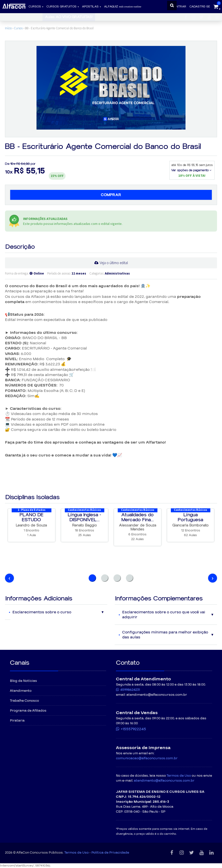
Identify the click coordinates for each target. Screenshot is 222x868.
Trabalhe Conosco (24, 701)
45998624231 (130, 690)
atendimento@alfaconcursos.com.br (164, 781)
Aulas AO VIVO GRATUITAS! (69, 17)
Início (8, 28)
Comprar (111, 195)
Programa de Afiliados (28, 711)
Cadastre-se (200, 7)
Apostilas (90, 7)
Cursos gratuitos (61, 7)
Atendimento (21, 691)
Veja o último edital (114, 263)
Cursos (35, 7)
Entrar (180, 7)
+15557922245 (133, 729)
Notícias (33, 17)
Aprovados (12, 17)
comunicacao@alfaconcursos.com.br (147, 758)
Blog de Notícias (23, 681)
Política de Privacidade (110, 853)
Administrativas (117, 273)
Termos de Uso (179, 776)
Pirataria (17, 721)
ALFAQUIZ (123, 7)
